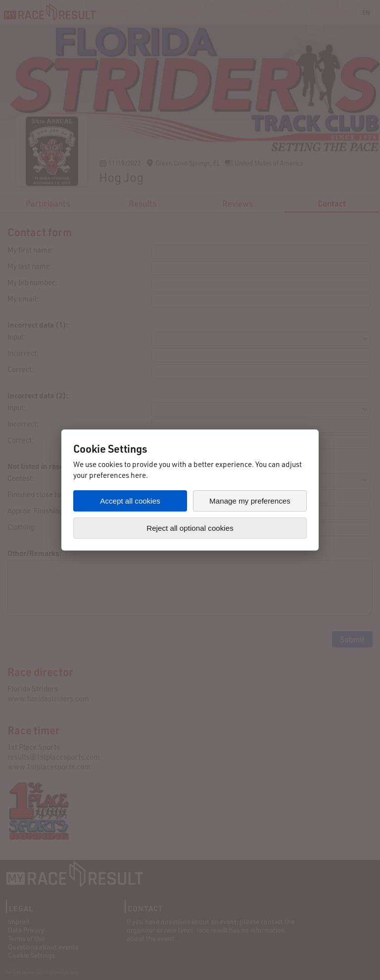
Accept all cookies (130, 501)
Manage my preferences (250, 501)
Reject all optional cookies (190, 528)
